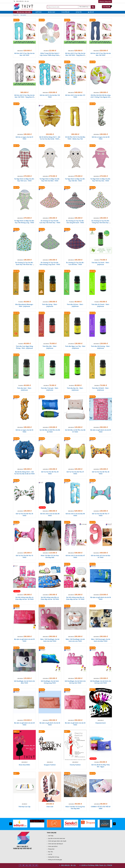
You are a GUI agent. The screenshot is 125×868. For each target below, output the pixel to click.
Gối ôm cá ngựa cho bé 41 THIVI (24, 138)
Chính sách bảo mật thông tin (56, 844)
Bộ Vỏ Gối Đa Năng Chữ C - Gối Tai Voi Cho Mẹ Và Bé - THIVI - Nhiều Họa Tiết (50, 139)
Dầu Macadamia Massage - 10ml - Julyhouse (24, 305)
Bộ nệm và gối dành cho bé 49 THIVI (101, 431)
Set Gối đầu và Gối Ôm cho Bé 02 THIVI (50, 431)
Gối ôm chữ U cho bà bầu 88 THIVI (50, 515)
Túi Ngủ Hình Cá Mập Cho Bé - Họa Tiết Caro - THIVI (24, 180)
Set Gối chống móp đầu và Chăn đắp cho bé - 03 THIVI (24, 598)
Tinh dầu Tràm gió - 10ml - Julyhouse (50, 389)
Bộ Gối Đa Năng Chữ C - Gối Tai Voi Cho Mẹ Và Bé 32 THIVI (24, 473)
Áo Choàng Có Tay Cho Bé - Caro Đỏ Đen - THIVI (75, 264)
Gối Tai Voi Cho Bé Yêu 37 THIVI (75, 473)
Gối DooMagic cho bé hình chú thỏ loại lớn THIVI (75, 682)
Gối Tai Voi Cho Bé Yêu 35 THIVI (24, 515)
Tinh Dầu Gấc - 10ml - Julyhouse (50, 347)
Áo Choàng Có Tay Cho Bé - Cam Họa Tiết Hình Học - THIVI (50, 222)
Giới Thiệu (51, 836)
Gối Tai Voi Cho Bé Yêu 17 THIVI (101, 515)
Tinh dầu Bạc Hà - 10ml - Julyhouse (75, 389)
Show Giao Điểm (24, 765)
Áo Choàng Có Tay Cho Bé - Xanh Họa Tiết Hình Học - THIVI (24, 264)
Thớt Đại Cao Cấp (24, 807)
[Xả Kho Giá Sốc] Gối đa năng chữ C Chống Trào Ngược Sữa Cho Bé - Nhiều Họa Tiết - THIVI (101, 98)
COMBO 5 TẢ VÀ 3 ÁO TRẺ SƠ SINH (101, 808)
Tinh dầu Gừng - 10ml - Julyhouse (50, 305)
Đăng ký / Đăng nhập (105, 1)
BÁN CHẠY (52, 12)
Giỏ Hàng (107, 6)
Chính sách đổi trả (53, 846)
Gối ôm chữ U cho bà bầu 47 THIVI (75, 556)
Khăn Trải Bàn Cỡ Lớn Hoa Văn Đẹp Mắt (50, 556)
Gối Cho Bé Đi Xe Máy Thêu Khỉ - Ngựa (101, 766)
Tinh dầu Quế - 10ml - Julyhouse (24, 389)
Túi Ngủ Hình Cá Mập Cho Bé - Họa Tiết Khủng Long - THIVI (24, 222)
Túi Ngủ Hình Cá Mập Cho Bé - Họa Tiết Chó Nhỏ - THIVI (50, 180)
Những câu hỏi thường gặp (55, 860)
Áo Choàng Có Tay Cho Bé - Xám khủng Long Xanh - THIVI (50, 264)
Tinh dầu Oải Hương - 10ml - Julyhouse (101, 347)
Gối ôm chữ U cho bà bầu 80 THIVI (75, 515)
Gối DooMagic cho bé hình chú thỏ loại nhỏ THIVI (101, 682)
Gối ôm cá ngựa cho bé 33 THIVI (24, 431)
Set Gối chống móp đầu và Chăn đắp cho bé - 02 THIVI (50, 598)
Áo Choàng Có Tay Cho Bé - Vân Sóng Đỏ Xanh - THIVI (75, 222)
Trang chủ (16, 15)
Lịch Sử (50, 854)
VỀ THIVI (39, 12)
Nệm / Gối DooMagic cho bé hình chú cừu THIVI (75, 640)
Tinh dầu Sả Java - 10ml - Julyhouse (75, 305)
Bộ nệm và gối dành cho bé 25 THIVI (75, 724)
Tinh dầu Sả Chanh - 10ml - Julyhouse (101, 305)
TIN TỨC (79, 12)
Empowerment (101, 723)
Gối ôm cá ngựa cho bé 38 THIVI (101, 138)
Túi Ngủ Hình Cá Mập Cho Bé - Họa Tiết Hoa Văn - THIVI (101, 180)
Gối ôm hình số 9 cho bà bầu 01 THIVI (101, 556)
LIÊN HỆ (91, 12)
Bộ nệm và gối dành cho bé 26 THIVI (50, 724)
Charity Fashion (75, 765)
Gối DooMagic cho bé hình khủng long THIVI (50, 682)
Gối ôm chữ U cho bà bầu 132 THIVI (50, 96)
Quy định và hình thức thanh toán (57, 838)
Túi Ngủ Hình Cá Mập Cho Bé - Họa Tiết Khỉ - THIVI (75, 180)
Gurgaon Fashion (50, 765)
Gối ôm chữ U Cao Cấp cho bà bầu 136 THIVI (101, 54)
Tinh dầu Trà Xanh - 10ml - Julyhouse (101, 264)
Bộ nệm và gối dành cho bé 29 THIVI (24, 724)
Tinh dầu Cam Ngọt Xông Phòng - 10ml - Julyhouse (24, 347)
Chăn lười (50, 807)
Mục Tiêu (51, 852)
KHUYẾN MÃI (65, 12)
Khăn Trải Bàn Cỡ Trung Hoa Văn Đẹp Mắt (75, 808)
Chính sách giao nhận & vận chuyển (57, 841)
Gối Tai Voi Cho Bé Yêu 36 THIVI (101, 473)
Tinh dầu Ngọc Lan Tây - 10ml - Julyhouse (75, 347)
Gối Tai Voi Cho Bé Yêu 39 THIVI (50, 473)
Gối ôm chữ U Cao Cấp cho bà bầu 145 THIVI (24, 54)
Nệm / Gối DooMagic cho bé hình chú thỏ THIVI (50, 640)
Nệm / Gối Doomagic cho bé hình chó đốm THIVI (101, 640)
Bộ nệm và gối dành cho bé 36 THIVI (101, 598)
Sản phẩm (23, 15)
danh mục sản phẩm (24, 12)
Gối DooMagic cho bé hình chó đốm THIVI (24, 682)
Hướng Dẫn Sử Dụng (54, 857)
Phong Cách (51, 849)
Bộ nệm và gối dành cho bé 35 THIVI (24, 640)
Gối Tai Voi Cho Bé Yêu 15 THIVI (24, 556)
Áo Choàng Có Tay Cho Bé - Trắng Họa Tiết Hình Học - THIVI (101, 223)
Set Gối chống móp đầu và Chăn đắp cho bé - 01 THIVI (75, 598)
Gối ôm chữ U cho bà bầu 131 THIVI (75, 96)
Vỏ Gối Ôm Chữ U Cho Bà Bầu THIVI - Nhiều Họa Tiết (75, 138)
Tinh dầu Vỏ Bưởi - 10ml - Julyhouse (101, 389)
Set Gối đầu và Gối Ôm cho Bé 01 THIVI (75, 431)
